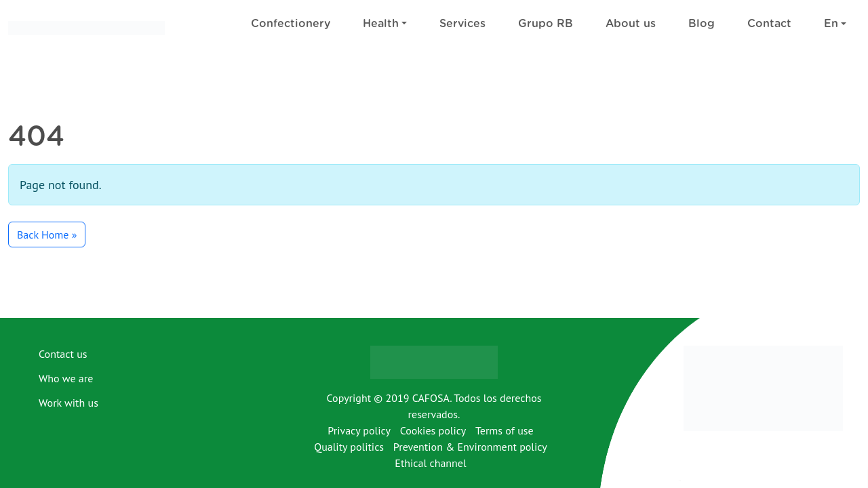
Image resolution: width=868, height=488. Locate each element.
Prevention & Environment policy (470, 447)
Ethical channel (430, 463)
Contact (769, 24)
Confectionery (291, 24)
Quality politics (349, 447)
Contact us (63, 354)
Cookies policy (433, 430)
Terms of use (505, 430)
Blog (702, 24)
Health (381, 24)
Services (462, 24)
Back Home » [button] (47, 235)
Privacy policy (359, 430)
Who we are (66, 378)
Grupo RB (546, 24)
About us (631, 24)
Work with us (68, 403)
